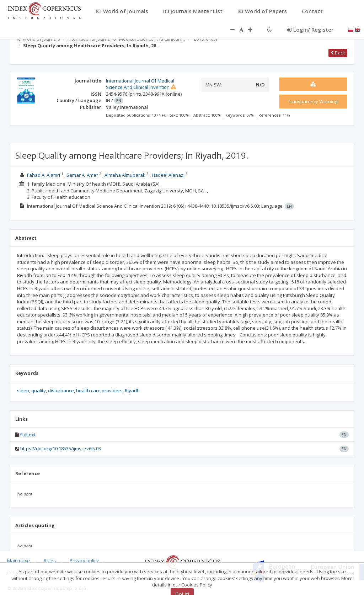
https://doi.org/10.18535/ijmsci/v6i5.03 (61, 448)
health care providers (99, 391)
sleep (23, 391)
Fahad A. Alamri (44, 175)
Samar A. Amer (82, 175)
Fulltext (28, 435)
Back (338, 53)
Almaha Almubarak (125, 175)
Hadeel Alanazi (168, 175)
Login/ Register (310, 30)
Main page (18, 561)
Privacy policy (84, 561)
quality (39, 391)
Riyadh (132, 391)
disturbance (61, 391)
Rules (50, 561)
